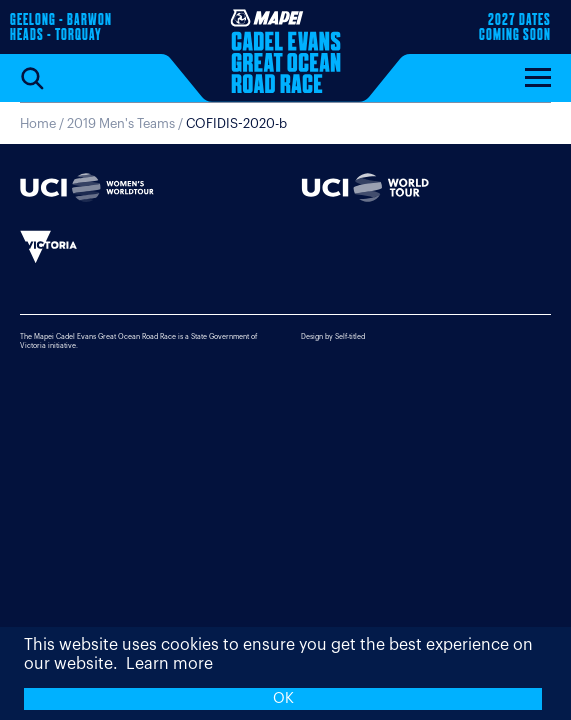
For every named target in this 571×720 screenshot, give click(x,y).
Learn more (169, 664)
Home (38, 123)
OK (283, 698)
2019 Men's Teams (121, 123)
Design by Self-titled (333, 336)
